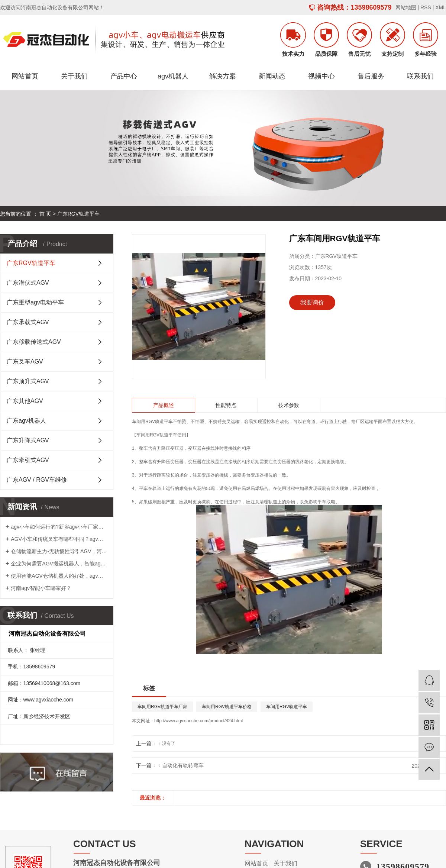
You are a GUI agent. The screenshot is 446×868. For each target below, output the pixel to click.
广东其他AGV (25, 401)
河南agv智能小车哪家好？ (41, 588)
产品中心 (124, 76)
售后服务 (371, 76)
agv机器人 (173, 76)
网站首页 (25, 76)
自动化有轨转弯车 (183, 765)
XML (441, 7)
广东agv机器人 (26, 421)
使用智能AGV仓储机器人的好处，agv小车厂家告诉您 (59, 576)
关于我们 (74, 76)
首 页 (45, 214)
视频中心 (321, 76)
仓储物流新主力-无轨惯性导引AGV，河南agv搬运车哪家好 (59, 551)
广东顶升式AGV (28, 381)
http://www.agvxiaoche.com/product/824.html (198, 721)
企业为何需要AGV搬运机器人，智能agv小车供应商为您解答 (59, 564)
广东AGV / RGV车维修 (37, 480)
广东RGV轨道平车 (78, 214)
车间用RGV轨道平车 (152, 422)
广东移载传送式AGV (34, 342)
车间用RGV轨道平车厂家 (162, 707)
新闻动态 (272, 76)
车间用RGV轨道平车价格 (227, 707)
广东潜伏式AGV (28, 283)
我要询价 (312, 302)
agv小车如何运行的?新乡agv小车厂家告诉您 (59, 527)
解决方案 (223, 76)
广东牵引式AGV (28, 460)
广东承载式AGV (28, 322)
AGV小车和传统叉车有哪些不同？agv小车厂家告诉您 (59, 539)
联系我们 (420, 76)
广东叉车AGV (25, 362)
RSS (426, 7)
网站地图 (406, 7)
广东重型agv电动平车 (35, 302)
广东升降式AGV (28, 440)
